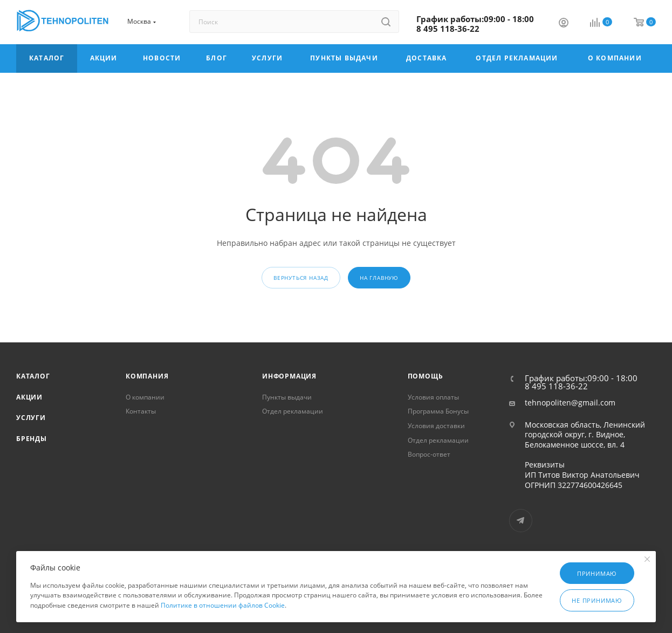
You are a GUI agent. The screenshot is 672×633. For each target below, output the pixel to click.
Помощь (426, 376)
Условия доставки (436, 426)
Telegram (521, 521)
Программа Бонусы (438, 411)
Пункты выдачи (287, 397)
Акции (29, 397)
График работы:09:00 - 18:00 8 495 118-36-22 (475, 24)
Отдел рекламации (293, 411)
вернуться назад (301, 278)
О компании (145, 397)
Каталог (33, 376)
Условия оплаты (433, 397)
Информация (289, 376)
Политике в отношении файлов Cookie (223, 605)
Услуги (31, 418)
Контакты (141, 411)
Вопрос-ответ (429, 454)
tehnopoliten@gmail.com (570, 403)
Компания (147, 376)
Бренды (32, 439)
